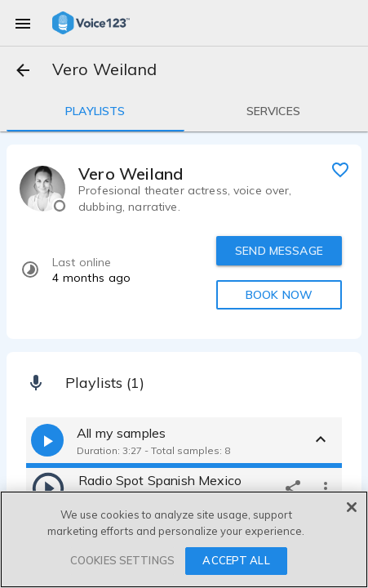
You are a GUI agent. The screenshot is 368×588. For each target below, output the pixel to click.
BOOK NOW (279, 295)
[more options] (326, 488)
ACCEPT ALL (236, 560)
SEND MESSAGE (279, 251)
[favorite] (340, 169)
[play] (48, 488)
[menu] (23, 23)
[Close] (352, 507)
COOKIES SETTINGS (122, 560)
